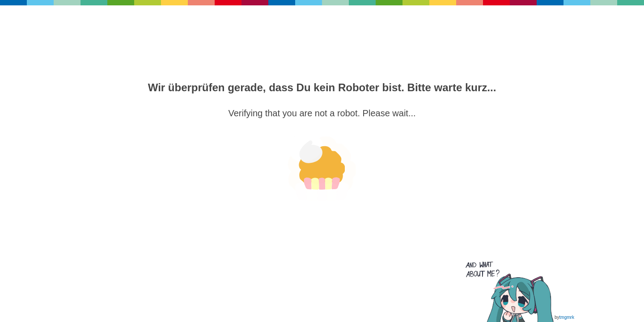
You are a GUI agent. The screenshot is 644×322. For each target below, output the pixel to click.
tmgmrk (567, 317)
